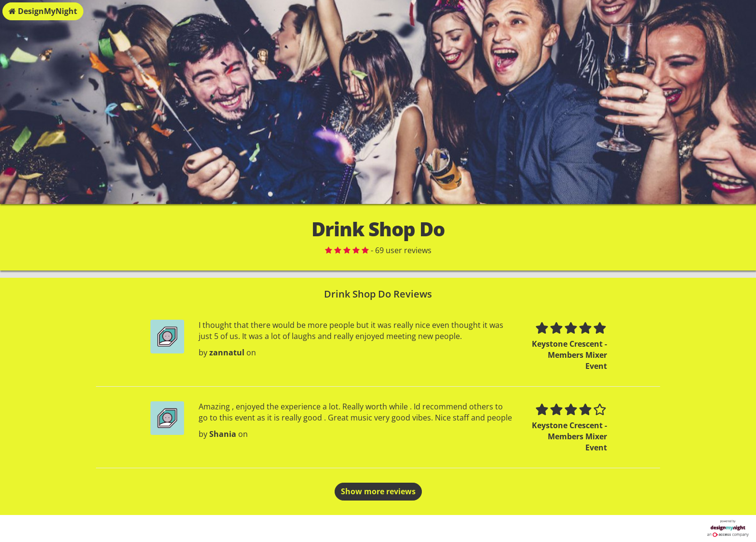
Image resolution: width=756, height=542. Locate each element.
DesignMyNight (43, 11)
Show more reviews (378, 491)
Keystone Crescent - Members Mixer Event (569, 355)
